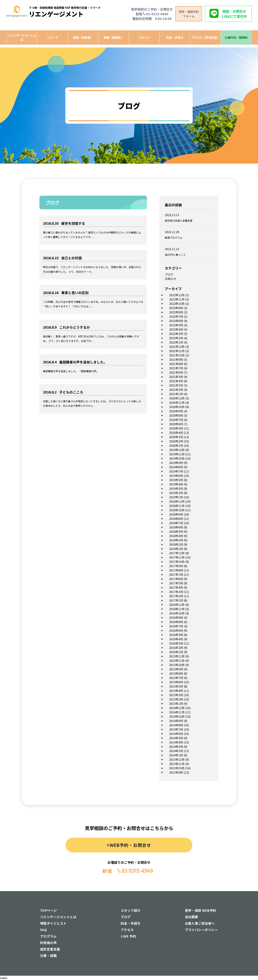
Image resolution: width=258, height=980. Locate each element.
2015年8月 (176, 673)
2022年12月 (177, 295)
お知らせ (171, 279)
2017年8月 (176, 570)
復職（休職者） (83, 37)
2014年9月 (176, 721)
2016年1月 (176, 652)
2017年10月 (177, 562)
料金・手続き (175, 37)
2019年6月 (176, 476)
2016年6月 (176, 630)
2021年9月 (176, 359)
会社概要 (192, 917)
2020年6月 (176, 424)
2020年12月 (177, 398)
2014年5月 (176, 738)
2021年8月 (176, 364)
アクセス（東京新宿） (205, 37)
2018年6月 (176, 527)
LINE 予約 (128, 936)
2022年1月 (176, 342)
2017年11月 (177, 557)
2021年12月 (177, 347)
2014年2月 (176, 751)
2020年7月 (176, 420)
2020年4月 (176, 433)
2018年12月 (177, 501)
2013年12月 (177, 759)
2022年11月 (177, 299)
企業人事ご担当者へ (200, 923)
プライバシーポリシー (201, 930)
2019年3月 (176, 488)
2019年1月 (176, 497)
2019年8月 (176, 467)
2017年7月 (176, 574)
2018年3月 (176, 540)
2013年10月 (177, 768)
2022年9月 (176, 308)
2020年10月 (177, 407)
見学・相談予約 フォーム (189, 14)
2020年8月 (176, 415)
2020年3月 (176, 437)
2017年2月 (176, 596)
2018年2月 (176, 544)
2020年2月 (176, 441)
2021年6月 (176, 372)
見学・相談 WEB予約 (201, 910)
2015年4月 (176, 691)
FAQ (43, 930)
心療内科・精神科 (236, 37)
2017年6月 (176, 579)
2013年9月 (176, 772)
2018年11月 (177, 506)
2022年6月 (176, 321)
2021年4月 (176, 381)
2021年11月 (177, 351)
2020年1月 (176, 445)
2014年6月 (176, 734)
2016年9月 (176, 617)
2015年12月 (177, 656)
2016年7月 (176, 626)
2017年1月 (176, 600)
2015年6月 (176, 682)
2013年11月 (177, 764)
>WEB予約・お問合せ (129, 845)
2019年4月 (176, 484)
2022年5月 (176, 325)
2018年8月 (176, 519)
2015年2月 (176, 699)
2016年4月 (176, 639)
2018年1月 (176, 549)
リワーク (52, 37)
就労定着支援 (50, 949)
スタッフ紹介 (131, 910)
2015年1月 (176, 704)
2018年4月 (176, 536)
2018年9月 (176, 514)
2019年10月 (177, 458)
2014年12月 (177, 708)
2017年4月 (176, 587)
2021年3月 (176, 385)
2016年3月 (176, 643)
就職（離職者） (114, 37)
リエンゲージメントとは (22, 37)
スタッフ (144, 37)
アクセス (127, 930)
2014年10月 (177, 716)
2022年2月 (176, 338)
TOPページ (49, 910)
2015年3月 (176, 695)
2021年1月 (176, 394)
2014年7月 (176, 729)
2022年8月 (176, 312)
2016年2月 (176, 648)
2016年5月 (176, 635)
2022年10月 (177, 304)
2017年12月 (177, 553)
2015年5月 (176, 686)
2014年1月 (176, 755)
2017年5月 (176, 583)
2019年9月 (176, 463)
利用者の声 (48, 943)
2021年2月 (176, 390)
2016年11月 (177, 609)
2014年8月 (176, 725)
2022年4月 (176, 329)
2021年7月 (176, 368)
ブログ (169, 274)
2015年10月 (177, 665)
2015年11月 (177, 661)
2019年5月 (176, 480)
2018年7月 (176, 523)
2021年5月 (176, 377)
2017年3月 (176, 592)
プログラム (48, 936)
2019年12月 (177, 450)
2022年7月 (176, 316)
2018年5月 (176, 531)
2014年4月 (176, 742)
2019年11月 (177, 454)
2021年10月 (177, 355)
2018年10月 (177, 510)
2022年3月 (176, 334)
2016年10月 (177, 613)
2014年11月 (177, 712)
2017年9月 (176, 566)
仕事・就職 (48, 955)
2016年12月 (177, 605)
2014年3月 (176, 747)
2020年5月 (176, 428)
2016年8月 (176, 622)
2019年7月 (176, 471)
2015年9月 (176, 669)
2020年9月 (176, 411)
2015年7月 (176, 678)
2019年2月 (176, 493)
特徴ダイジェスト (53, 923)
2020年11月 (177, 402)
